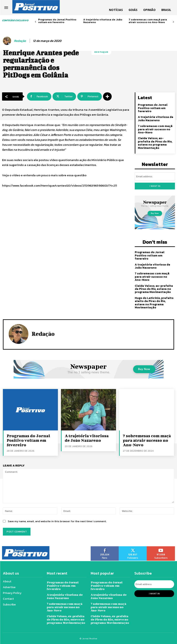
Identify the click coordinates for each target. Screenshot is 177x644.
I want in (155, 186)
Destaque (101, 52)
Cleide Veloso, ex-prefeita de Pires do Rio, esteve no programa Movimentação (155, 143)
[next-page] (173, 22)
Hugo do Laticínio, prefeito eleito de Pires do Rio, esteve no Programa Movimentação (154, 303)
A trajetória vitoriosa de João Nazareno (103, 21)
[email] (155, 176)
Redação (20, 41)
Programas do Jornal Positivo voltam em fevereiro (57, 21)
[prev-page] (36, 22)
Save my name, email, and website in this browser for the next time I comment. (57, 521)
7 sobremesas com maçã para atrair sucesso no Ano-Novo (148, 21)
